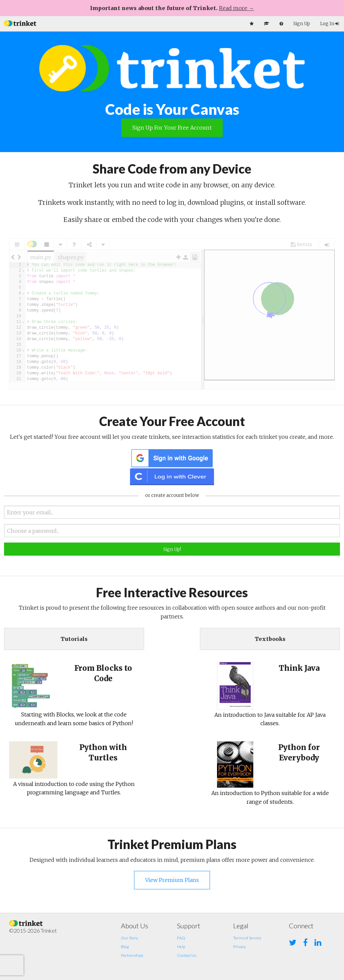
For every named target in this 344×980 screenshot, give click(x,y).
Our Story (130, 938)
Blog (125, 947)
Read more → (236, 8)
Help (181, 947)
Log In (330, 24)
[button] (20, 23)
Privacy (240, 947)
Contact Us (187, 955)
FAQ (181, 938)
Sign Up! (172, 549)
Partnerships (132, 955)
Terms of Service (247, 938)
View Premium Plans (172, 880)
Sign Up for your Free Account (172, 128)
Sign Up (302, 24)
